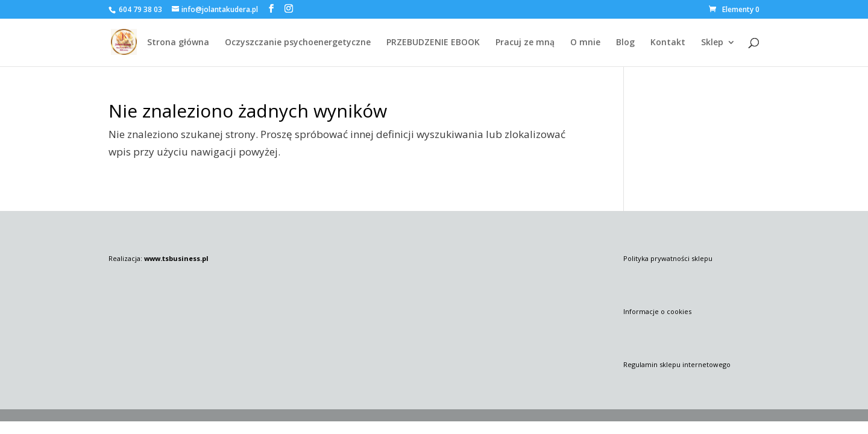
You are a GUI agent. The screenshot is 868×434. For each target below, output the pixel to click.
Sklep (712, 43)
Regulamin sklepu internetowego (677, 364)
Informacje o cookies (657, 311)
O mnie (585, 43)
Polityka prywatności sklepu (668, 258)
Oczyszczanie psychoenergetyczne (298, 43)
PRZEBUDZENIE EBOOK (433, 43)
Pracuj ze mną (525, 43)
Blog (625, 43)
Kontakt (668, 43)
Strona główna (178, 43)
